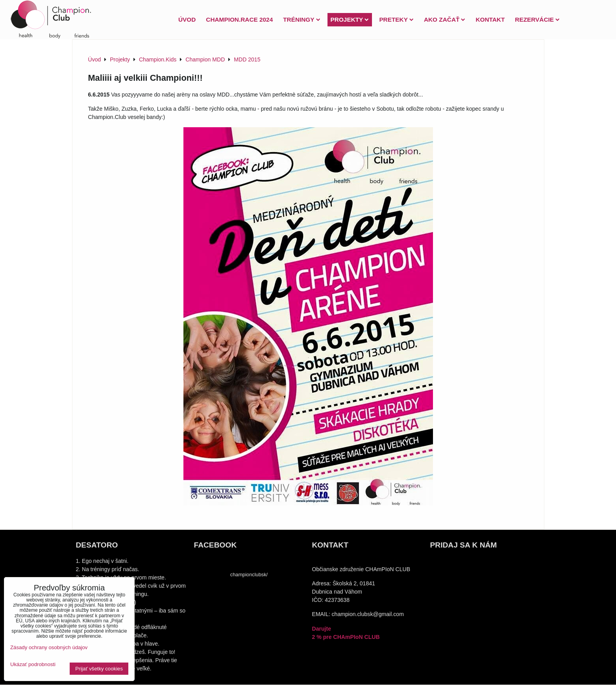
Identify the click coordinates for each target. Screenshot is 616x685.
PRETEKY (396, 19)
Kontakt (490, 19)
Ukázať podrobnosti (33, 665)
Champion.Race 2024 (239, 19)
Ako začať (445, 19)
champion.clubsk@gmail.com (368, 614)
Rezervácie (537, 19)
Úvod (187, 19)
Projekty (350, 19)
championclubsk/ (249, 575)
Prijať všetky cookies (99, 669)
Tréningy (302, 19)
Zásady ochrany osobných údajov (49, 647)
